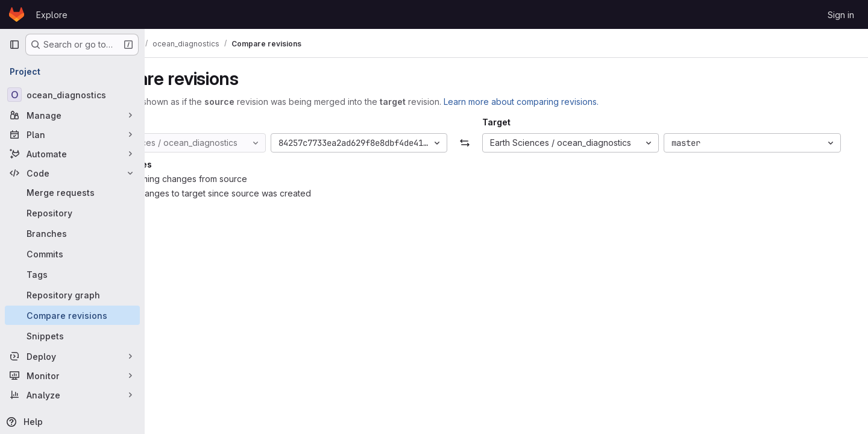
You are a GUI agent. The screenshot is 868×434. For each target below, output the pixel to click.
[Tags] (72, 274)
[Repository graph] (72, 295)
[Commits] (72, 254)
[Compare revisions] (72, 315)
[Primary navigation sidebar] (14, 45)
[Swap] (506, 143)
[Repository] (72, 213)
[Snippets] (72, 336)
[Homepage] (17, 14)
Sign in (841, 15)
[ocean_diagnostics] (72, 95)
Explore (52, 15)
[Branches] (72, 233)
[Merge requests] (72, 192)
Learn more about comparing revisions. (592, 102)
